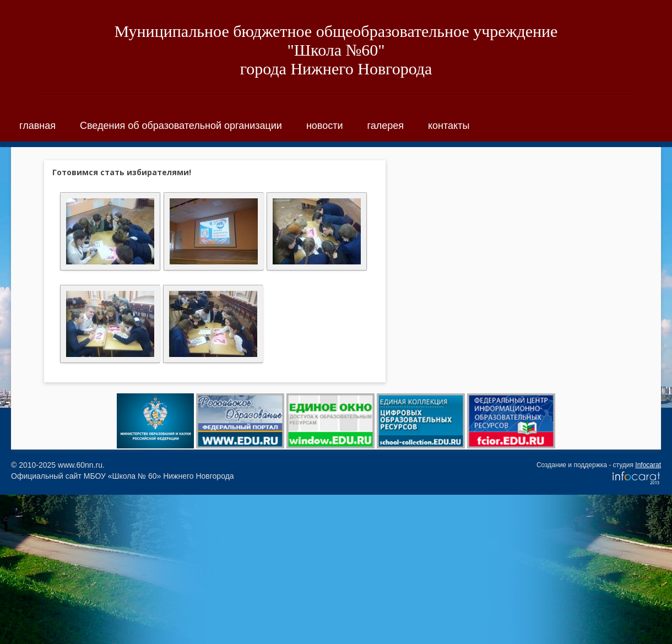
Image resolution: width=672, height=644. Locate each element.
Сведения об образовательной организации (181, 126)
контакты (449, 126)
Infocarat (648, 465)
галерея (386, 126)
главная (37, 126)
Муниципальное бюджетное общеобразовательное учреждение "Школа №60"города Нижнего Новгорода (336, 50)
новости (325, 126)
